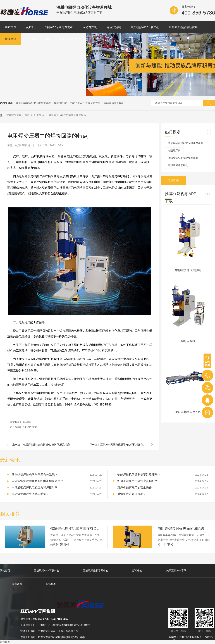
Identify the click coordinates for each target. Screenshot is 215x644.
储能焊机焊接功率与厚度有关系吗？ (76, 529)
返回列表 (174, 180)
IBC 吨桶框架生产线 (188, 412)
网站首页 (11, 27)
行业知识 (39, 115)
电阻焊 (27, 422)
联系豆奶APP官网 (70, 39)
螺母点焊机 (188, 341)
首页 (27, 115)
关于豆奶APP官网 (37, 39)
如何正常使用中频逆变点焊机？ (137, 481)
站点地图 (51, 584)
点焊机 (30, 27)
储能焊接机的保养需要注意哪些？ (139, 475)
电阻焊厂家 (61, 103)
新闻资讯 (11, 39)
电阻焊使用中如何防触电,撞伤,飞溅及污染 (46, 445)
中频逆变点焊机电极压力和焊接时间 (35, 487)
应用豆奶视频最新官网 (183, 27)
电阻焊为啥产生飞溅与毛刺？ (30, 494)
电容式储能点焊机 (114, 103)
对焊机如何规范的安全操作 (135, 487)
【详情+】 (64, 544)
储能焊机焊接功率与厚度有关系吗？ (35, 475)
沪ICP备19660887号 (190, 637)
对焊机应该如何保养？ (132, 494)
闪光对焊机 (90, 27)
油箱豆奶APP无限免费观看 (85, 103)
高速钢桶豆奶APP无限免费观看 (33, 103)
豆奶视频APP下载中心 (145, 27)
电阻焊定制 (114, 27)
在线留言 (17, 584)
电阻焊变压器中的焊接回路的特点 (67, 115)
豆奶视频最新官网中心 (96, 571)
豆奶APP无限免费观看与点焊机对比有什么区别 (124, 445)
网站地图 (5, 642)
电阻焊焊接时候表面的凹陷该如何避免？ (37, 481)
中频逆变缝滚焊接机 (188, 270)
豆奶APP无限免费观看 (59, 27)
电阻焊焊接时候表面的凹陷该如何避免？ (184, 529)
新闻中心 (137, 571)
